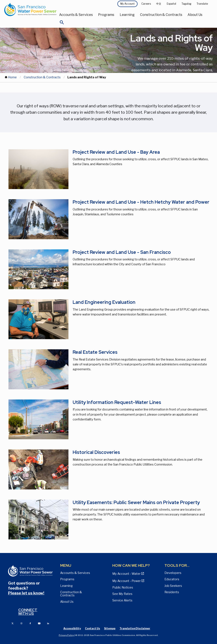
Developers (173, 573)
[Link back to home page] (30, 10)
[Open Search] (62, 23)
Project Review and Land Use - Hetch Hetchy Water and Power (141, 202)
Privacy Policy (66, 635)
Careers (146, 4)
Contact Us (93, 628)
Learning (127, 15)
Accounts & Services (76, 15)
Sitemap (110, 628)
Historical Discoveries (96, 452)
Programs (106, 15)
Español (171, 4)
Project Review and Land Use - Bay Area (116, 152)
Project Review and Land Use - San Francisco (122, 252)
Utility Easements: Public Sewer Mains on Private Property (136, 502)
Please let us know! (26, 593)
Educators (172, 579)
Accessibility (72, 628)
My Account (127, 4)
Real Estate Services (95, 352)
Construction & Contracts (161, 15)
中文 (159, 4)
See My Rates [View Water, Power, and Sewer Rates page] (122, 594)
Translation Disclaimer (135, 628)
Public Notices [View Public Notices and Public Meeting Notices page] (123, 587)
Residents (172, 592)
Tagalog (186, 4)
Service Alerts (122, 600)
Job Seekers (173, 586)
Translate (202, 4)
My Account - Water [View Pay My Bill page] (126, 574)
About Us (195, 15)
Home (12, 77)
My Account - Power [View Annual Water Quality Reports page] (127, 581)
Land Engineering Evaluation (104, 302)
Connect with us (28, 612)
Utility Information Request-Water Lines (117, 402)
